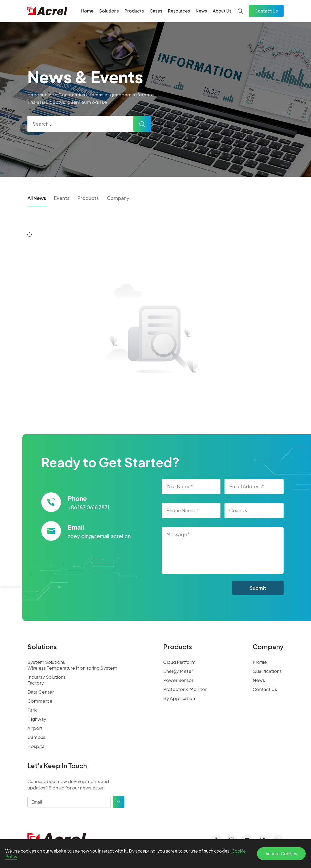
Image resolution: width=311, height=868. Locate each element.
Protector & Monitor (185, 689)
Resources (179, 11)
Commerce (40, 701)
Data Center (41, 692)
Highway (37, 719)
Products (134, 11)
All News (37, 198)
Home (87, 11)
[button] (30, 235)
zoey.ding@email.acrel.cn (99, 536)
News (201, 11)
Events (62, 198)
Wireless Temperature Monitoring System (72, 668)
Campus (36, 737)
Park (32, 710)
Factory (36, 683)
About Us (222, 11)
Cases (156, 11)
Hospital (36, 746)
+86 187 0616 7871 (89, 507)
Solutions (109, 11)
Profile (260, 662)
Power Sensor (178, 680)
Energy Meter (178, 671)
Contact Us (266, 11)
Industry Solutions (47, 677)
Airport (35, 728)
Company (118, 198)
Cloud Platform (179, 662)
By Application (179, 698)
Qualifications (267, 671)
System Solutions (46, 662)
